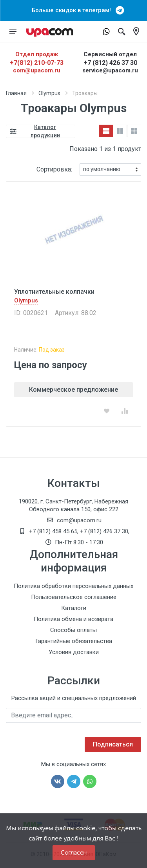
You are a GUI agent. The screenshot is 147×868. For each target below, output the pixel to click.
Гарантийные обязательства (74, 641)
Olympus (49, 93)
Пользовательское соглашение (74, 597)
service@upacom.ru (110, 70)
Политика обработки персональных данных (73, 586)
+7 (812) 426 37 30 (110, 63)
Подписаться (113, 744)
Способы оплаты (73, 630)
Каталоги (74, 608)
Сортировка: (54, 169)
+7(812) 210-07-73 (37, 63)
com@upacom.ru (37, 70)
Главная (16, 93)
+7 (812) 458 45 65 (53, 531)
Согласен (74, 852)
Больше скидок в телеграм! (74, 10)
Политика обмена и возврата (73, 619)
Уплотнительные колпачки (54, 292)
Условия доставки (74, 652)
